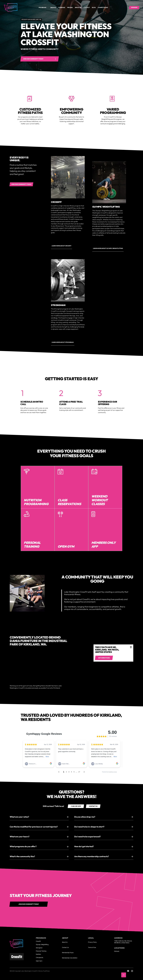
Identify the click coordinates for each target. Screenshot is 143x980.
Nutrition (38, 954)
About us (78, 7)
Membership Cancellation (70, 958)
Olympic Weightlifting (42, 944)
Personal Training (41, 951)
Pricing (70, 7)
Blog (94, 7)
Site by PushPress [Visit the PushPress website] (44, 971)
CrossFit (38, 941)
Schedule (62, 7)
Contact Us (65, 947)
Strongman (39, 948)
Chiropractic (40, 958)
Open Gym (39, 961)
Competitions (103, 7)
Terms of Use (92, 947)
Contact (87, 7)
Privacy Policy (92, 942)
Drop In (53, 8)
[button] (43, 8)
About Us (65, 942)
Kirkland (117, 951)
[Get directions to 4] (104, 658)
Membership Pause (68, 953)
